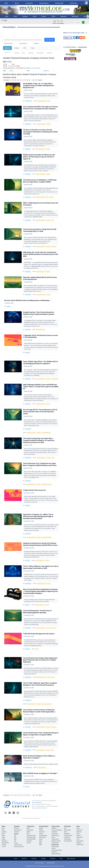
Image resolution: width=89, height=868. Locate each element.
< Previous (6, 80)
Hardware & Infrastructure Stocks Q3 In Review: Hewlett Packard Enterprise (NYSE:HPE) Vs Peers (40, 544)
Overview (16, 53)
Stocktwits (27, 605)
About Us (24, 859)
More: (78, 826)
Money (44, 16)
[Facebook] (10, 813)
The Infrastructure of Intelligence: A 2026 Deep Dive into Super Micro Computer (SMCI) (40, 181)
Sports (17, 3)
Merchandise (67, 830)
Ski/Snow (17, 832)
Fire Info (29, 843)
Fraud (52, 220)
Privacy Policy (51, 863)
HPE (9, 62)
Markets (7, 48)
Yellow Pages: (80, 844)
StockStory (28, 353)
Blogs (28, 833)
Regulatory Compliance (47, 484)
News (6, 3)
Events (28, 828)
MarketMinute (28, 124)
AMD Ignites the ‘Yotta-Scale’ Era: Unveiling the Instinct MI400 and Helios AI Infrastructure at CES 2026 (41, 254)
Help (61, 859)
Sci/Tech (4, 844)
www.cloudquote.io (37, 802)
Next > (40, 80)
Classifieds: (67, 826)
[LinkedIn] (14, 813)
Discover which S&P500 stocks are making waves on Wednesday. (28, 300)
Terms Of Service (42, 808)
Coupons (79, 843)
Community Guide (31, 835)
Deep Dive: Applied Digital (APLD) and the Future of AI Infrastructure (40, 278)
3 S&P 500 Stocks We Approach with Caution (39, 634)
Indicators (36, 43)
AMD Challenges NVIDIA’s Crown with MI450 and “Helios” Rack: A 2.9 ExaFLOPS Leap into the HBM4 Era (41, 387)
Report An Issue (71, 859)
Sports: (16, 834)
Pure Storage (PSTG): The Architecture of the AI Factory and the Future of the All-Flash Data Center (40, 412)
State (15, 16)
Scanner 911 (80, 830)
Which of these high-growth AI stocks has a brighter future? (41, 764)
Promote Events (68, 835)
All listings (54, 828)
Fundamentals (55, 846)
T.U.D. (78, 839)
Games (41, 833)
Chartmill (8, 306)
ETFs (25, 48)
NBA (15, 839)
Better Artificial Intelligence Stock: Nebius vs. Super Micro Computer (39, 757)
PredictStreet (28, 197)
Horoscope (42, 832)
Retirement (54, 727)
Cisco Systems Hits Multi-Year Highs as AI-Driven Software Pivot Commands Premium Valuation (40, 108)
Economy (48, 149)
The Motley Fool (28, 101)
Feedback (34, 859)
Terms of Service (39, 863)
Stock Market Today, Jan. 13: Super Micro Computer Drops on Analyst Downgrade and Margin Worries (38, 86)
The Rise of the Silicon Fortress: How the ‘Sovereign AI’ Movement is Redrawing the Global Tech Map (40, 132)
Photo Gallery (80, 841)
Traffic (53, 16)
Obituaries (75, 16)
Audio (78, 828)
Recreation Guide (31, 839)
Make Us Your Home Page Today (74, 33)
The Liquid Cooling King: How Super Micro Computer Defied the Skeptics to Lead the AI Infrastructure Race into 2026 (39, 440)
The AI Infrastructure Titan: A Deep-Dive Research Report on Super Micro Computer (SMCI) (41, 734)
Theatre (41, 830)
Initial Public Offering (46, 433)
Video (78, 833)
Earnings (49, 124)
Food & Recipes (43, 835)
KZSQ (41, 843)
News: (4, 826)
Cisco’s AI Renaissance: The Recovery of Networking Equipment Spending (37, 612)
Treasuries (49, 53)
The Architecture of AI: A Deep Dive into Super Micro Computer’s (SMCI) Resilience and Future (40, 464)
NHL (15, 841)
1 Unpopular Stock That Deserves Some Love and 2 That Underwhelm (40, 336)
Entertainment (44, 3)
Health (28, 832)
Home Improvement (57, 850)
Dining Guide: (56, 826)
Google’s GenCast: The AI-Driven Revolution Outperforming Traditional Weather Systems (39, 313)
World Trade (54, 246)
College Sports (18, 845)
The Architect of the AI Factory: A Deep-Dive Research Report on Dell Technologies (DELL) (39, 711)
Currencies (31, 53)
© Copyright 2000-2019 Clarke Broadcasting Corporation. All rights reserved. (45, 866)
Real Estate (74, 3)
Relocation (54, 852)
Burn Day (16, 828)
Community (29, 3)
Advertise (53, 859)
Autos (65, 832)
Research (46, 71)
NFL (15, 835)
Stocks (17, 48)
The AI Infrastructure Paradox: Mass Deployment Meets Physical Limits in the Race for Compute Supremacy (40, 660)
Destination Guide (31, 837)
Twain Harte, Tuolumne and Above (55, 835)
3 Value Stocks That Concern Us (34, 490)
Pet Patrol (29, 841)
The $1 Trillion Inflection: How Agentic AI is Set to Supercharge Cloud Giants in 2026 (41, 567)
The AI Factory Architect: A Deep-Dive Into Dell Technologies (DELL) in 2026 (40, 230)
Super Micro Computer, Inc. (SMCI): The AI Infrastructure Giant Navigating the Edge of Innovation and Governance (38, 516)
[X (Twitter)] (6, 813)
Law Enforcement (54, 379)
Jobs (65, 828)
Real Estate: (55, 845)
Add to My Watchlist (35, 68)
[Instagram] (18, 813)
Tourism (4, 846)
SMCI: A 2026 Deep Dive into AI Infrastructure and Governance (41, 204)
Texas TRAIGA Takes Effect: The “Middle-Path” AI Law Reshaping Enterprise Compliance (40, 363)
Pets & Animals (68, 841)
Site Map (43, 859)
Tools (33, 48)
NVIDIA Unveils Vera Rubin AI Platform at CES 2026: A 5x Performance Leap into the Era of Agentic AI (39, 157)
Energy (53, 677)
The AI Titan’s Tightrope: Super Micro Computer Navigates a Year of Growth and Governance (40, 684)
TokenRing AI (28, 149)
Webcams (64, 16)
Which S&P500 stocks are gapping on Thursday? (41, 773)
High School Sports (19, 846)
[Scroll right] (86, 3)
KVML (40, 841)
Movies (41, 828)
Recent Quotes (8, 43)
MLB (15, 837)
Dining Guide (59, 3)
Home (16, 859)
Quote (11, 71)
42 (33, 80)
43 (36, 80)
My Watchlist (23, 43)
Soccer (16, 843)
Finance (53, 848)
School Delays (5, 843)
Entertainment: (44, 826)
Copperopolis (55, 843)
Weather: (17, 826)
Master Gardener (56, 854)
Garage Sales (67, 839)
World (35, 16)
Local (7, 16)
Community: (30, 826)
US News (25, 16)
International (40, 53)
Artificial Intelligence (42, 101)
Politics (4, 839)
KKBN (40, 844)
